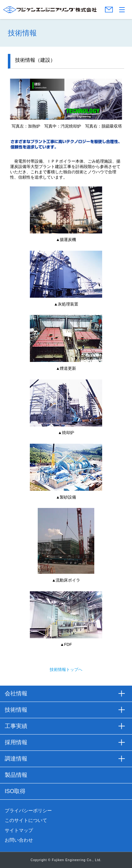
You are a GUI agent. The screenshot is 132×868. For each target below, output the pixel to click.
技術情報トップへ (66, 669)
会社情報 (16, 693)
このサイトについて (26, 820)
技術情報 (16, 710)
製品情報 (16, 775)
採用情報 (16, 742)
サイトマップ (19, 830)
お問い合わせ (19, 840)
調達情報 (16, 759)
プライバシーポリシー (28, 811)
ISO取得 (15, 791)
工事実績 (16, 726)
